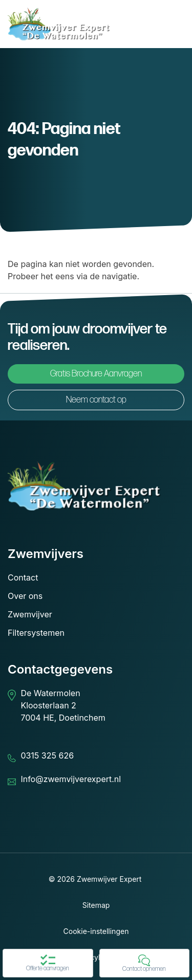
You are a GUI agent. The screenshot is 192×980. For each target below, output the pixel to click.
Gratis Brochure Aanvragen (96, 374)
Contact (23, 577)
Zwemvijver (30, 614)
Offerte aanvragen (48, 964)
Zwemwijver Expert (109, 879)
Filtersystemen (36, 633)
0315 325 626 (47, 755)
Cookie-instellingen (96, 931)
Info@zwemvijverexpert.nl (71, 779)
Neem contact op (96, 400)
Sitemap (96, 905)
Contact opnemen (144, 964)
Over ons (25, 596)
